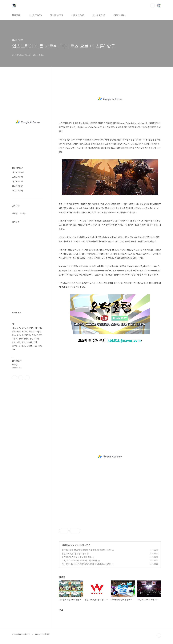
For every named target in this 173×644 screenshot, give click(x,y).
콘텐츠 (39, 335)
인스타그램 (21, 378)
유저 (24, 328)
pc (31, 339)
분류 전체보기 (18, 168)
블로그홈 (16, 15)
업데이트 (38, 328)
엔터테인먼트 (24, 339)
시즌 (35, 346)
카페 (24, 342)
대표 (19, 342)
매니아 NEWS (56, 15)
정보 (14, 349)
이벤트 (14, 339)
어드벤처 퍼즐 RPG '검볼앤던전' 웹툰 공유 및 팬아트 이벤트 (86, 550)
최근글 (15, 213)
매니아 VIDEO (35, 15)
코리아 (14, 346)
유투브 (27, 378)
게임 (14, 342)
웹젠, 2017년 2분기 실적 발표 (74, 554)
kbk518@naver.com (124, 340)
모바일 (36, 339)
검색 (152, 6)
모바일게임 (26, 335)
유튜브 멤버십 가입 (42, 634)
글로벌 (29, 346)
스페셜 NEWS (78, 15)
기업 (35, 342)
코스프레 (22, 346)
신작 (34, 335)
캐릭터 (29, 342)
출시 (14, 331)
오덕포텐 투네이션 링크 (21, 634)
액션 (14, 328)
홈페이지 (30, 328)
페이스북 (14, 378)
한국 (30, 331)
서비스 (24, 331)
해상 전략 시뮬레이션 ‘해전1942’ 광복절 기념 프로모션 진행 (86, 564)
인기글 (23, 213)
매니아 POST (99, 15)
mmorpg (37, 331)
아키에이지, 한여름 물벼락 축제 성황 (77, 557)
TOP (159, 635)
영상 (19, 331)
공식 (14, 335)
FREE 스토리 (119, 15)
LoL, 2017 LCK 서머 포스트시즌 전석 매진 (79, 560)
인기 (19, 328)
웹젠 (19, 335)
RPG (40, 346)
